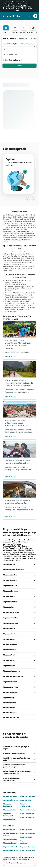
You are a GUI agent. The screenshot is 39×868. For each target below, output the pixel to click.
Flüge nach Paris (9, 597)
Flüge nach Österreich (11, 801)
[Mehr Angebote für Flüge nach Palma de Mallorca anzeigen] (35, 571)
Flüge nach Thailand (28, 797)
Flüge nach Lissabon (10, 635)
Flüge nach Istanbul (10, 587)
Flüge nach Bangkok (10, 581)
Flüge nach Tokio (9, 661)
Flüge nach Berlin (9, 630)
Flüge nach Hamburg (10, 603)
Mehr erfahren (10, 357)
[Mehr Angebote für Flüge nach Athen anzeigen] (35, 640)
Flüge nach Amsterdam (11, 614)
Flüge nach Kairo (9, 709)
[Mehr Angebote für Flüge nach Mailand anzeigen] (35, 683)
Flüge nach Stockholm (11, 718)
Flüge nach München (10, 694)
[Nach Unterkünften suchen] (15, 28)
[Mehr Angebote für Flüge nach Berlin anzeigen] (35, 630)
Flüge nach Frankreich (28, 811)
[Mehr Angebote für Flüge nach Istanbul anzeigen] (35, 587)
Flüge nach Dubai (9, 667)
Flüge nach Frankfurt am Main (14, 677)
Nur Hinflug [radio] (23, 39)
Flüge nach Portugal (27, 815)
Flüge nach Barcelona (11, 592)
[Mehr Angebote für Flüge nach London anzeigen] (35, 576)
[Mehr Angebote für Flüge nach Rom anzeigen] (35, 608)
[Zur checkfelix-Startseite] (14, 16)
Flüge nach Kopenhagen (12, 672)
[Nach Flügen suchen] (6, 28)
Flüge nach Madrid (10, 704)
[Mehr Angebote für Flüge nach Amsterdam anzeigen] (35, 614)
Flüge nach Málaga (10, 651)
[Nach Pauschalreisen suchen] (33, 28)
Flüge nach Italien (9, 811)
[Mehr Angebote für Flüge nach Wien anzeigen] (35, 565)
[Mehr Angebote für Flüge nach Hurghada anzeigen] (35, 688)
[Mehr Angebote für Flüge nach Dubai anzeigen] (35, 667)
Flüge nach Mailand (10, 683)
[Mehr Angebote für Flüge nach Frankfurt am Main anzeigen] (35, 677)
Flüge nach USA (26, 801)
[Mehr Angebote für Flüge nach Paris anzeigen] (35, 597)
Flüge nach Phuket (10, 714)
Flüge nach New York (10, 624)
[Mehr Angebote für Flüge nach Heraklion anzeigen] (35, 619)
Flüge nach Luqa (9, 699)
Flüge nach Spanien (10, 797)
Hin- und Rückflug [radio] (10, 39)
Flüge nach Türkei (9, 821)
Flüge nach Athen (9, 640)
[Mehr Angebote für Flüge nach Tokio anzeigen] (35, 661)
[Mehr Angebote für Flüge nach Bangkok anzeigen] (35, 581)
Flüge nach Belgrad (10, 645)
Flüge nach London (10, 576)
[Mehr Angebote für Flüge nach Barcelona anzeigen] (35, 592)
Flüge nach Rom (9, 608)
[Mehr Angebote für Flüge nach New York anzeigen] (35, 624)
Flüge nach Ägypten (27, 819)
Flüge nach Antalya (10, 656)
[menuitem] (6, 29)
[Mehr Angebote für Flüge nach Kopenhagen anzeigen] (35, 672)
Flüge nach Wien (9, 565)
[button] (37, 6)
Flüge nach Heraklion (11, 619)
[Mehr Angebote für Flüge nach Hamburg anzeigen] (35, 603)
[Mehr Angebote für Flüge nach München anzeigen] (35, 694)
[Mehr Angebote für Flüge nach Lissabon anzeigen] (35, 635)
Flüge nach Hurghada (11, 688)
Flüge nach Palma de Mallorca (14, 571)
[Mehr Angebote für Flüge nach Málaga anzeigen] (35, 651)
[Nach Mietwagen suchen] (24, 28)
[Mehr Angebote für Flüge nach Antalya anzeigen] (35, 656)
